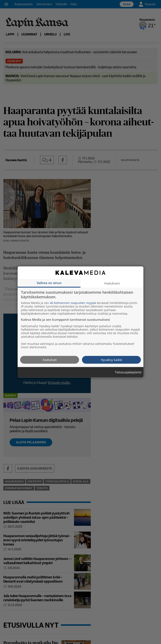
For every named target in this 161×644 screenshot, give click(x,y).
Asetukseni (112, 283)
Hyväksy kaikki (112, 360)
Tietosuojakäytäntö (128, 372)
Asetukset (50, 360)
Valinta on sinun (49, 283)
